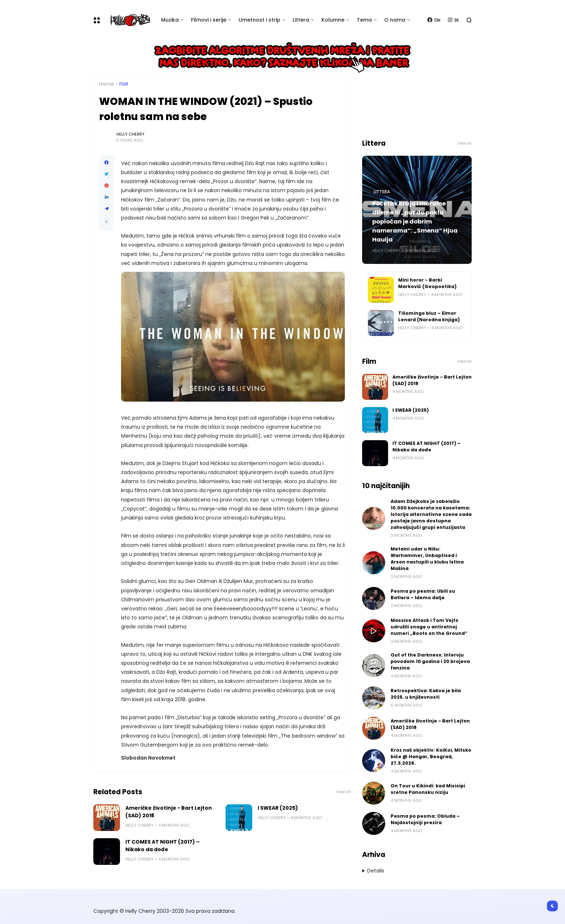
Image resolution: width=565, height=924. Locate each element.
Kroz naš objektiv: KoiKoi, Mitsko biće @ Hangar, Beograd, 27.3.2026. (431, 757)
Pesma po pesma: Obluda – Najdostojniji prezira (425, 819)
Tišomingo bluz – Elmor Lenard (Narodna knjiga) (429, 316)
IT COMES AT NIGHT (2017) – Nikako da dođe (163, 846)
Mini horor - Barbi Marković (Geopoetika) (427, 283)
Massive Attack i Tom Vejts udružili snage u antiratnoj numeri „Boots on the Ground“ (429, 627)
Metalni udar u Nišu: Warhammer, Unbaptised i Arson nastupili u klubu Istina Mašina (427, 559)
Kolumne (333, 20)
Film (124, 84)
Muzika (170, 20)
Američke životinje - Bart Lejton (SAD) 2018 (169, 812)
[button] (106, 222)
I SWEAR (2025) (278, 808)
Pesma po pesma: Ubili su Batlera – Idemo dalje (423, 594)
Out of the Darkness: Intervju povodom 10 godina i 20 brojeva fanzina (430, 661)
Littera (301, 20)
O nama (395, 20)
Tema (364, 20)
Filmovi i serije (209, 20)
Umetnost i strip (259, 20)
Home (107, 84)
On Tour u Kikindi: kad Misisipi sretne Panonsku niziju (428, 789)
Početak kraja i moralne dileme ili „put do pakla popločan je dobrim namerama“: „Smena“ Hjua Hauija (415, 222)
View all (343, 792)
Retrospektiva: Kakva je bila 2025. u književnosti (426, 694)
